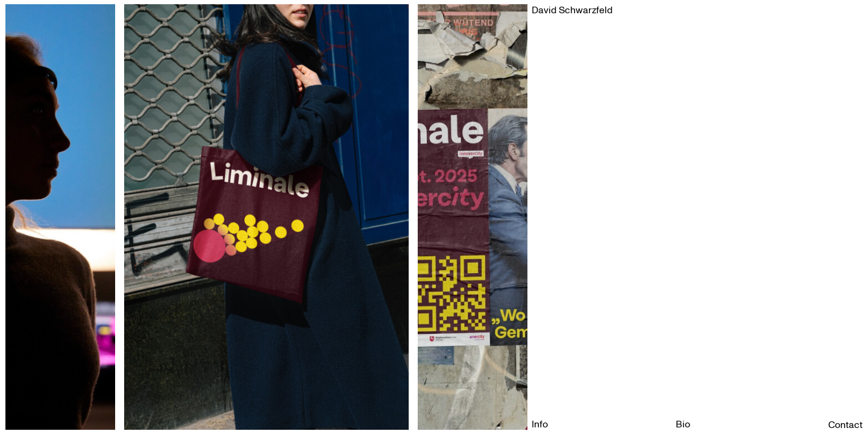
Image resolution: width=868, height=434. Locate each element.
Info (540, 424)
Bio (683, 424)
